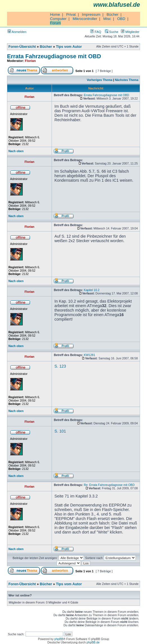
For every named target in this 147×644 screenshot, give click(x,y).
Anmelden (17, 32)
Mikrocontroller (85, 19)
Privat (71, 14)
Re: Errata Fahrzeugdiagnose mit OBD (109, 485)
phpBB (59, 639)
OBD (121, 19)
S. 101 (60, 431)
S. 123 (60, 366)
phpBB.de (93, 642)
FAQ (96, 32)
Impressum (91, 14)
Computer (58, 19)
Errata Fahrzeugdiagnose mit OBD (54, 56)
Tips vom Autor (69, 47)
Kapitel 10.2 (92, 290)
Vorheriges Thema (99, 80)
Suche (112, 32)
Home (55, 14)
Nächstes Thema (127, 80)
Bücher (112, 14)
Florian (30, 61)
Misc (107, 19)
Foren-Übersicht (22, 47)
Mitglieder (130, 32)
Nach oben (16, 151)
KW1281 (89, 355)
